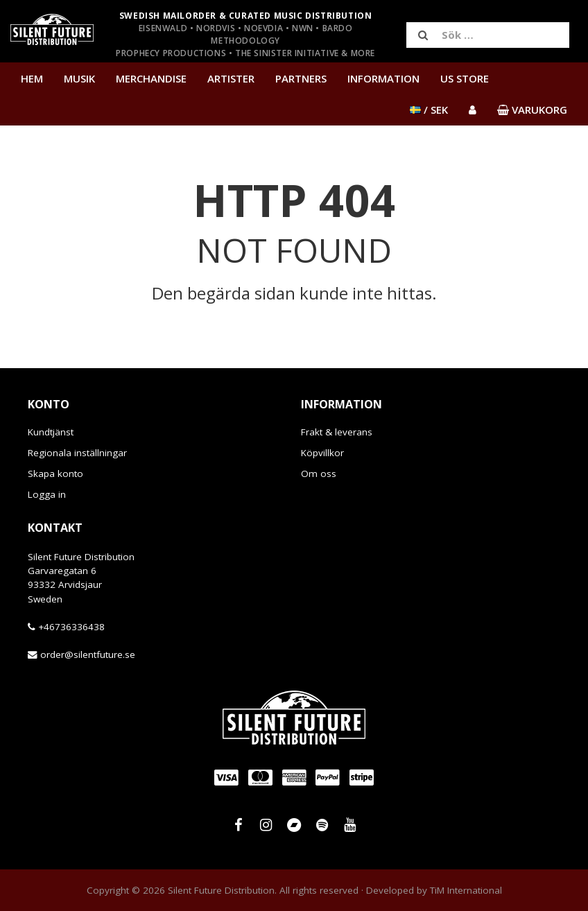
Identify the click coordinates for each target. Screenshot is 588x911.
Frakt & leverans (337, 432)
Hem (32, 78)
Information (383, 78)
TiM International (466, 890)
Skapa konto (55, 474)
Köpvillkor (322, 453)
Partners (301, 78)
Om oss (319, 474)
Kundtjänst (51, 432)
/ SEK (429, 110)
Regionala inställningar (77, 453)
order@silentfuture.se (88, 654)
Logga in (47, 494)
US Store (465, 78)
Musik (79, 78)
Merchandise (151, 78)
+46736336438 (71, 627)
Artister (231, 78)
